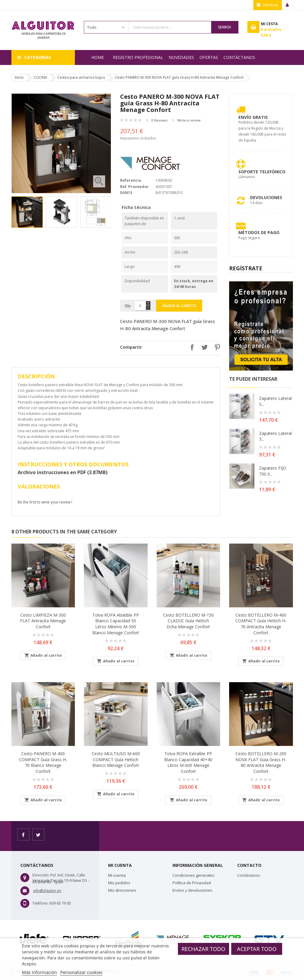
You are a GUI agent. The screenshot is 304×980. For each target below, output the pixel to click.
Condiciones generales (193, 875)
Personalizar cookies (81, 972)
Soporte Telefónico (262, 172)
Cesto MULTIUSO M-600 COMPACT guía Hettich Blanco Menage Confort (116, 760)
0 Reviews (159, 120)
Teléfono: (40, 903)
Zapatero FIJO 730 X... (273, 471)
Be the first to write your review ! (45, 502)
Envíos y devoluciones (192, 890)
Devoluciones (266, 197)
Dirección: (41, 875)
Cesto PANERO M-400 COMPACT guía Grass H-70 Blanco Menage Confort (43, 762)
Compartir (190, 347)
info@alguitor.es (47, 891)
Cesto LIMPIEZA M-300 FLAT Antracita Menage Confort (43, 621)
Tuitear (203, 347)
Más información (39, 972)
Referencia (131, 180)
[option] (27, 212)
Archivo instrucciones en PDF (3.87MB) (63, 472)
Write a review (189, 120)
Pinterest (216, 347)
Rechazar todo (203, 949)
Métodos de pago (259, 232)
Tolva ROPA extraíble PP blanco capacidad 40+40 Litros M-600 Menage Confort (188, 762)
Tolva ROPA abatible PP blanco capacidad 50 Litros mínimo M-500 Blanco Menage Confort (116, 624)
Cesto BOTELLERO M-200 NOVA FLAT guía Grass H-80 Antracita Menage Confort (261, 762)
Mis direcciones (122, 890)
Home (98, 57)
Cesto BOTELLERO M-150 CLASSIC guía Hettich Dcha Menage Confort (188, 621)
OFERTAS (209, 57)
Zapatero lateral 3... (275, 436)
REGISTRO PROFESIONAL (138, 57)
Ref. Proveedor (134, 186)
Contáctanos (239, 57)
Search (224, 27)
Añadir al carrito (179, 306)
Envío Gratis (253, 117)
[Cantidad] (140, 306)
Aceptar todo (257, 949)
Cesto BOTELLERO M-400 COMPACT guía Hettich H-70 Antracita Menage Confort (261, 624)
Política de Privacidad (192, 883)
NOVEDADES (181, 57)
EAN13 (126, 192)
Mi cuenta (117, 875)
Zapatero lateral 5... (275, 401)
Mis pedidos (119, 883)
